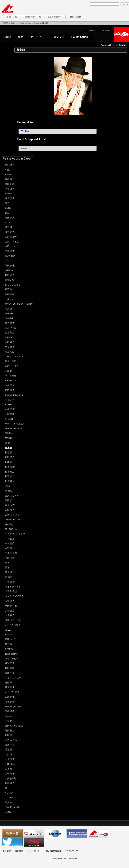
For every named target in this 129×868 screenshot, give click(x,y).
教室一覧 (12, 834)
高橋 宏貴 (10, 702)
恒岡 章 (9, 735)
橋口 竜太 (10, 275)
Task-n (8, 716)
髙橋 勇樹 (10, 711)
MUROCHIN (11, 529)
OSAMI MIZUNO (13, 519)
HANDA (9, 270)
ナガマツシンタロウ (15, 534)
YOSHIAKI (10, 798)
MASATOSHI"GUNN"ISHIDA (19, 304)
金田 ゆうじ (11, 342)
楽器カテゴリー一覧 (33, 17)
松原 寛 (9, 452)
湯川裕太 (10, 802)
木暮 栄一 (10, 400)
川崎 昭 (9, 371)
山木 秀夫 (10, 759)
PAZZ (8, 630)
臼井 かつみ (11, 740)
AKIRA (8, 174)
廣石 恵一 (10, 289)
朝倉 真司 (10, 198)
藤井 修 (9, 227)
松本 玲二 (10, 462)
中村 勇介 (10, 543)
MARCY (9, 433)
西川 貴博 (10, 572)
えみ (7, 213)
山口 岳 (9, 754)
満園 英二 (10, 500)
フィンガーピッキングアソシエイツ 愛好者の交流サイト (34, 834)
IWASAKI (10, 313)
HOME (5, 23)
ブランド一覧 (12, 17)
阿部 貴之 (10, 165)
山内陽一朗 (11, 778)
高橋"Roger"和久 (13, 707)
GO (7, 261)
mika (7, 486)
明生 (7, 170)
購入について (54, 17)
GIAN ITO (10, 256)
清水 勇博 (10, 673)
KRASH (9, 419)
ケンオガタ (11, 376)
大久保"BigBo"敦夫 (14, 596)
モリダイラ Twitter (12, 842)
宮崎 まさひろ (12, 515)
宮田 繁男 (10, 510)
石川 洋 (9, 309)
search (125, 4)
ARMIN (9, 194)
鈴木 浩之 (10, 687)
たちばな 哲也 (12, 692)
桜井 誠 (9, 644)
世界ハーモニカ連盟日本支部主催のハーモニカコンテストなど (55, 834)
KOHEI (8, 404)
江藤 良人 (10, 218)
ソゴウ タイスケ (13, 678)
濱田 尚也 (10, 266)
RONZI (8, 635)
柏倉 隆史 (10, 347)
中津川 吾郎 (11, 553)
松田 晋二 (10, 457)
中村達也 (10, 539)
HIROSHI (10, 294)
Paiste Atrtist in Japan (17, 158)
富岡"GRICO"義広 (14, 726)
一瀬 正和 (10, 299)
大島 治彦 (10, 611)
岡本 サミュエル (13, 620)
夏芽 (7, 567)
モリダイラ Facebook (77, 834)
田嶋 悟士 (10, 697)
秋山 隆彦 (10, 179)
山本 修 (9, 769)
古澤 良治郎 (11, 237)
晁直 (7, 203)
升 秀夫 (9, 443)
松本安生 (10, 472)
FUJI (7, 222)
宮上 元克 (10, 505)
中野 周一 (10, 548)
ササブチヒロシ (13, 659)
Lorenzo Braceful (13, 428)
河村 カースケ (12, 366)
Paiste (14, 23)
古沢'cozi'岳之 (12, 242)
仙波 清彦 (10, 663)
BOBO (8, 208)
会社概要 (7, 851)
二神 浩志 (10, 251)
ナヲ (7, 563)
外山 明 (9, 683)
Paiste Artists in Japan (30, 23)
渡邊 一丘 (10, 745)
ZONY (8, 812)
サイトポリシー (35, 851)
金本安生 (10, 333)
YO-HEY (9, 793)
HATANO (10, 280)
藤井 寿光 (10, 232)
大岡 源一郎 (11, 606)
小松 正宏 (10, 409)
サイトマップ (72, 851)
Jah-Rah (9, 318)
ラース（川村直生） (15, 424)
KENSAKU (10, 381)
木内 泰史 (10, 390)
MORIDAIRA (7, 9)
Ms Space (34, 842)
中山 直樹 (10, 558)
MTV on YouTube (98, 834)
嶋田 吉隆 (10, 668)
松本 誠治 (10, 467)
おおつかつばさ (13, 625)
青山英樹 (10, 184)
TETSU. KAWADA (14, 357)
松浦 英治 (10, 481)
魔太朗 (8, 448)
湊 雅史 (9, 491)
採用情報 (19, 851)
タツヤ (8, 721)
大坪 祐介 (10, 615)
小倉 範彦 (10, 582)
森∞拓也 (9, 524)
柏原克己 (10, 352)
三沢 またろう (12, 496)
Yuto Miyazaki (12, 807)
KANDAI (9, 337)
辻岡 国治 (10, 731)
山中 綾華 (10, 774)
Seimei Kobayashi (14, 395)
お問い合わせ (76, 17)
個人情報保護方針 (54, 851)
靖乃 (7, 788)
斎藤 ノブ (10, 639)
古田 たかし (11, 246)
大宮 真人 (10, 601)
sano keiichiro (12, 654)
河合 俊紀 (11, 361)
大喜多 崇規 (11, 591)
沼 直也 (9, 577)
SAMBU (9, 649)
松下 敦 (9, 476)
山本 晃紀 (10, 764)
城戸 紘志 (10, 323)
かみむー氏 (11, 328)
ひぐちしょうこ (13, 285)
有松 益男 (10, 189)
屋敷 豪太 (10, 783)
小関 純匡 (10, 414)
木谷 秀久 (10, 385)
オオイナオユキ (13, 587)
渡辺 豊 (9, 750)
